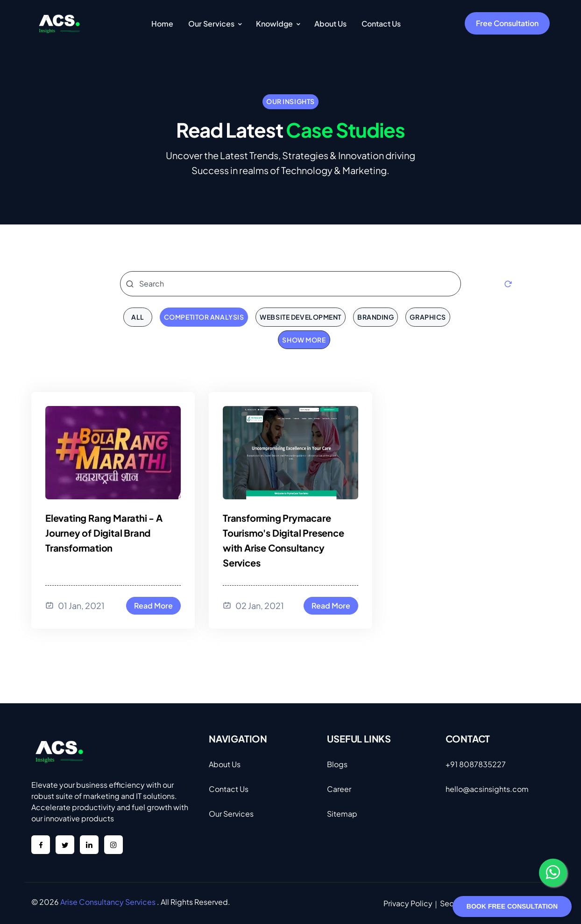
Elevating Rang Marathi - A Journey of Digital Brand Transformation (104, 533)
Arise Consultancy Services (108, 902)
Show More (304, 340)
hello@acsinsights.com (487, 789)
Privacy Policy (408, 903)
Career (339, 789)
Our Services (231, 814)
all (138, 317)
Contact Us (229, 789)
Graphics (428, 317)
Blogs (337, 764)
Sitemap (342, 814)
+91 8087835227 (476, 764)
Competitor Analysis (204, 317)
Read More (153, 605)
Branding (376, 317)
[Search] (290, 284)
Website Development (301, 317)
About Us (225, 764)
